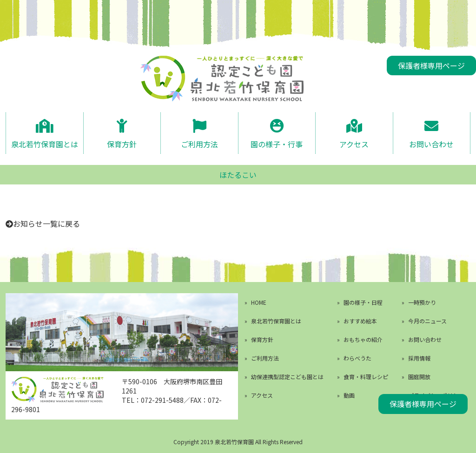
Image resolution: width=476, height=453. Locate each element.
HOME (259, 302)
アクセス (354, 143)
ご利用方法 (199, 143)
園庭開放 (419, 377)
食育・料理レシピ (366, 377)
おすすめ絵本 (360, 321)
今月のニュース (427, 321)
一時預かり (422, 302)
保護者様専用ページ (431, 66)
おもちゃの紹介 (363, 339)
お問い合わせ (431, 143)
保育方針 (122, 143)
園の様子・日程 (363, 302)
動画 (349, 395)
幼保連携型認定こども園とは (287, 377)
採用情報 (419, 358)
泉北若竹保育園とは (45, 143)
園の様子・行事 (277, 143)
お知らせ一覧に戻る (46, 223)
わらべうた (357, 358)
